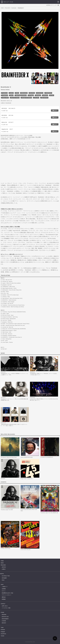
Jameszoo (45, 95)
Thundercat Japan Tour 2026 (7, 510)
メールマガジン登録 (6, 608)
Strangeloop (5, 95)
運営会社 (4, 597)
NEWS (2, 563)
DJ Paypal (31, 95)
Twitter (2, 627)
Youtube (2, 636)
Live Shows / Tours (6, 576)
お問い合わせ (5, 606)
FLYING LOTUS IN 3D (5, 549)
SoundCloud (3, 634)
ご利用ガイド (5, 587)
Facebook (3, 630)
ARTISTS (4, 567)
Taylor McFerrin (45, 98)
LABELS (4, 569)
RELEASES (8, 8)
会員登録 (48, 5)
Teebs (17, 93)
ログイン (52, 5)
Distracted (3, 479)
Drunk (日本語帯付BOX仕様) (27, 457)
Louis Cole (36, 98)
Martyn (12, 95)
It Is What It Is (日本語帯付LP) (47, 457)
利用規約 (4, 599)
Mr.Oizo (52, 95)
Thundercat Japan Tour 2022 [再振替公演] (49, 513)
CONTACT (3, 604)
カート (56, 5)
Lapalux (11, 93)
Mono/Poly (32, 93)
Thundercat (5, 93)
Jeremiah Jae (40, 93)
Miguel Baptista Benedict (21, 95)
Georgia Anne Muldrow (26, 98)
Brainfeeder (14, 8)
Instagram (3, 632)
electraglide (4, 578)
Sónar (3, 580)
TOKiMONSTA (49, 93)
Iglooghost (38, 95)
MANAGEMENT (5, 619)
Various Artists (5, 98)
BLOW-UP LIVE (5, 617)
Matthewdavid (24, 93)
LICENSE (4, 621)
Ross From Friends (15, 98)
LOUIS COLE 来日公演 (25, 550)
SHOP (2, 585)
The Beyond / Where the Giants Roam (9, 457)
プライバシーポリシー (7, 595)
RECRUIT (4, 623)
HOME (2, 8)
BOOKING (4, 615)
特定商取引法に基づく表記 (7, 593)
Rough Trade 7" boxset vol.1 (27, 479)
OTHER (2, 612)
